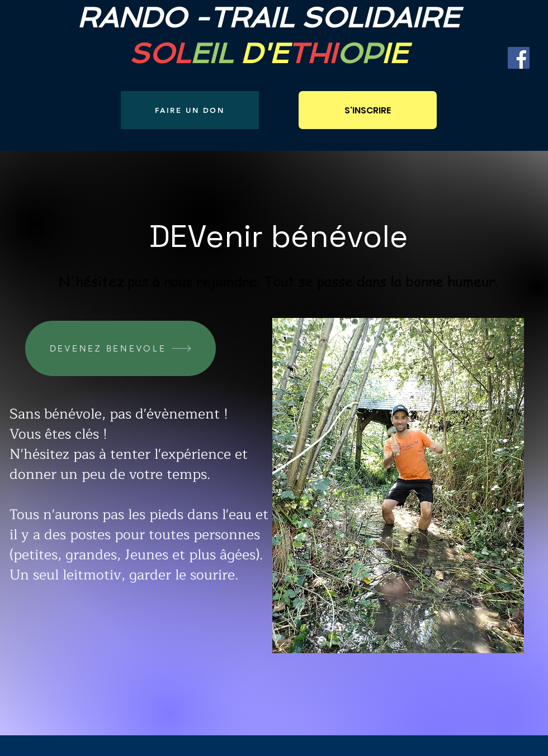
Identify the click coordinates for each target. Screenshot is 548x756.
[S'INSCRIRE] (368, 110)
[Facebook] (519, 58)
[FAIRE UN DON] (190, 110)
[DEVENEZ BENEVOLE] (121, 348)
